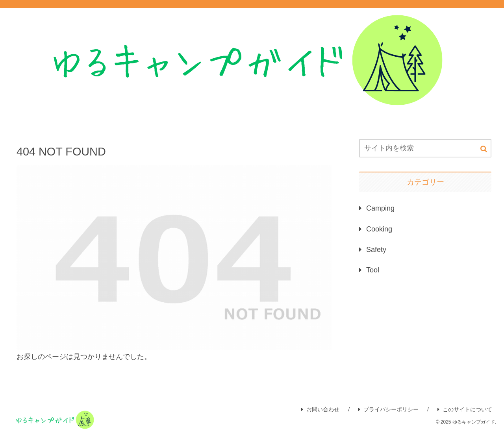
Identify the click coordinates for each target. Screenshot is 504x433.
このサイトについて (465, 409)
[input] (425, 148)
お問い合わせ (320, 409)
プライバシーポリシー (388, 409)
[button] (484, 149)
